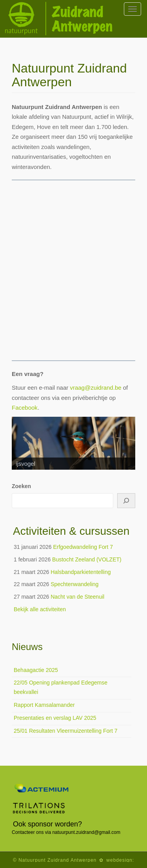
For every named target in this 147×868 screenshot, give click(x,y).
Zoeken (21, 486)
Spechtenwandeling (74, 584)
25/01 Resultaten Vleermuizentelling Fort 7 (66, 731)
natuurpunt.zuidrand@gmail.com (86, 832)
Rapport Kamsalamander (44, 705)
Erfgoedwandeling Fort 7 (83, 547)
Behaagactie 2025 (36, 670)
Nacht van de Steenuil (77, 597)
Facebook (25, 408)
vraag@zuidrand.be (95, 388)
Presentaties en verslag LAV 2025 (55, 718)
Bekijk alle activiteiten (40, 609)
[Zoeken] (126, 501)
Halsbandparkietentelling (81, 572)
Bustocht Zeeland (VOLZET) (87, 559)
